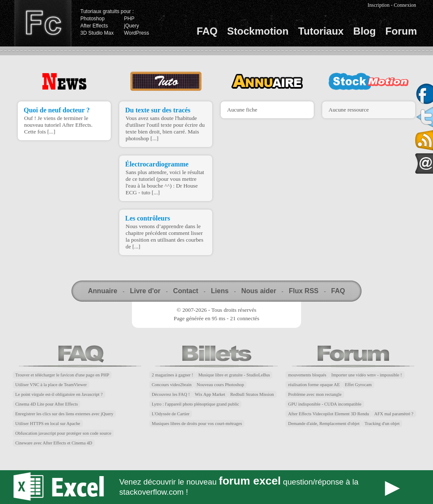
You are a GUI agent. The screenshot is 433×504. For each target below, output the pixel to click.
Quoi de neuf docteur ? (57, 110)
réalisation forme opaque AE (314, 385)
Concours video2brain (172, 385)
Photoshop (92, 19)
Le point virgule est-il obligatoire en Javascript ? (59, 394)
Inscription (378, 5)
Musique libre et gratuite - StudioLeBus (234, 375)
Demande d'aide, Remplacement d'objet (324, 424)
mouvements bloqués (307, 375)
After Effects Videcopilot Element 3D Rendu (329, 414)
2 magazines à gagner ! (173, 375)
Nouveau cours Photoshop (220, 385)
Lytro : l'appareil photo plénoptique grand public (196, 404)
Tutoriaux (321, 31)
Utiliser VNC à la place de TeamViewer (51, 385)
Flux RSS (304, 291)
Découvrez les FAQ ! (171, 394)
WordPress (136, 33)
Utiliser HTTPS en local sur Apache (48, 424)
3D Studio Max (97, 33)
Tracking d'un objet (382, 424)
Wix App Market (210, 394)
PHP (129, 19)
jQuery (131, 26)
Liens (220, 291)
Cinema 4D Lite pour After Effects (47, 404)
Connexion (405, 5)
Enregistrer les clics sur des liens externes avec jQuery (64, 414)
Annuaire (103, 291)
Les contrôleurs (148, 218)
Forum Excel (216, 487)
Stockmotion (258, 31)
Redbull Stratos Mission (252, 394)
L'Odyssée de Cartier (171, 414)
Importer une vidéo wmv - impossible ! (367, 375)
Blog (364, 31)
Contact (186, 291)
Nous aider (259, 291)
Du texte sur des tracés (158, 110)
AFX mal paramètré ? (394, 414)
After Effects (94, 26)
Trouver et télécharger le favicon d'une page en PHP (62, 375)
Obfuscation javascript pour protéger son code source (63, 433)
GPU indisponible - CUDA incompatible (325, 404)
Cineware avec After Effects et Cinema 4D (54, 443)
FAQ (207, 31)
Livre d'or (145, 291)
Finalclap (43, 23)
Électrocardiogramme (157, 164)
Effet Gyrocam (358, 385)
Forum (401, 31)
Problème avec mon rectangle (315, 394)
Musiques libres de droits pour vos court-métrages (197, 424)
